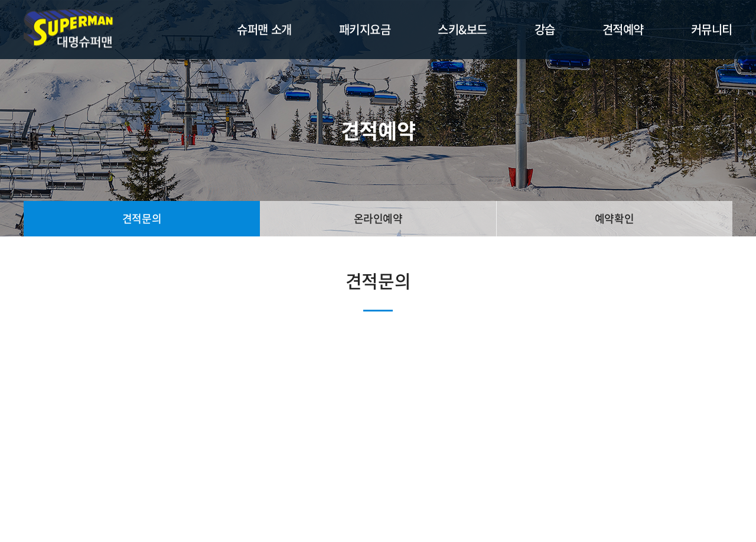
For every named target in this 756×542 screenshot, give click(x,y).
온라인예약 (378, 218)
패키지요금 (365, 29)
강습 (545, 29)
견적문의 (142, 218)
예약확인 (614, 218)
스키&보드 (462, 29)
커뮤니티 (712, 29)
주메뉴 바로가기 (0, 0)
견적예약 (623, 29)
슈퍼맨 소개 (264, 29)
